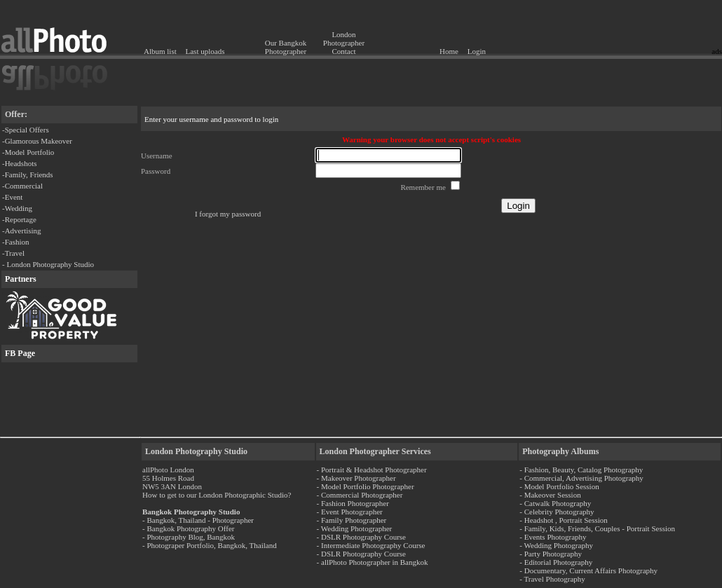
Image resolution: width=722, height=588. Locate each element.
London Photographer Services (375, 451)
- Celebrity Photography (557, 512)
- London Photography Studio (48, 264)
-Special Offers (26, 130)
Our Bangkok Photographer (286, 47)
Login (477, 51)
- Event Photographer (350, 512)
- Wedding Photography (556, 545)
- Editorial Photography (556, 562)
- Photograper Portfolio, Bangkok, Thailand (210, 545)
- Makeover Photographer (356, 478)
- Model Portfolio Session (559, 486)
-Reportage (19, 219)
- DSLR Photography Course (361, 537)
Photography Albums (560, 451)
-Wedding (17, 208)
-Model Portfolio (28, 152)
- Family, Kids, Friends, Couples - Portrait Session (597, 528)
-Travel (13, 253)
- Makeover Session (550, 495)
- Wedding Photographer (355, 528)
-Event (12, 197)
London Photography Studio (196, 451)
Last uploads (205, 51)
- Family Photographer (352, 520)
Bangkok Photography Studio (191, 512)
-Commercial (22, 186)
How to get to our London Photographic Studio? (217, 495)
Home (449, 51)
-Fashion (16, 242)
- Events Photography (553, 537)
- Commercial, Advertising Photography (581, 478)
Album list (160, 51)
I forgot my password (228, 214)
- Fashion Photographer (353, 503)
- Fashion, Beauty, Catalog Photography (581, 470)
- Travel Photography (552, 579)
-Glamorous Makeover (37, 141)
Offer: (16, 114)
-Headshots (20, 163)
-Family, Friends (28, 175)
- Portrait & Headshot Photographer (372, 470)
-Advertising (22, 231)
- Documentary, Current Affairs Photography (588, 570)
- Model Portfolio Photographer (366, 486)
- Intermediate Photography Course (371, 545)
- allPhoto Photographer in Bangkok (373, 562)
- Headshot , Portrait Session (564, 520)
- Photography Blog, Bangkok (189, 537)
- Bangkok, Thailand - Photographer (198, 520)
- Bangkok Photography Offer (188, 528)
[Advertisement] (640, 25)
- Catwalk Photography (555, 503)
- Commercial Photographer (360, 495)
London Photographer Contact (344, 43)
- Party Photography (551, 554)
